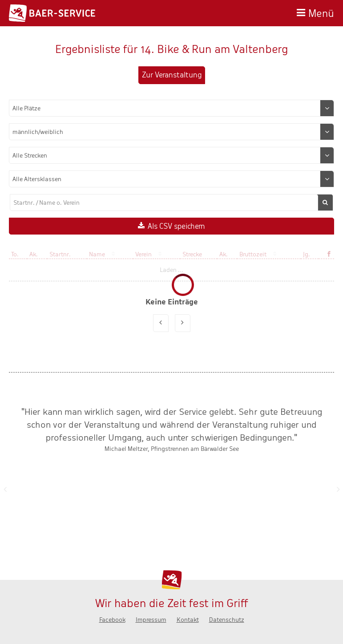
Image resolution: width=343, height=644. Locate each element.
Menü (321, 12)
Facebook (112, 620)
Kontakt (188, 620)
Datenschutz (227, 620)
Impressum (151, 620)
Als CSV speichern (176, 226)
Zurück (5, 489)
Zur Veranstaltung (172, 75)
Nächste (338, 489)
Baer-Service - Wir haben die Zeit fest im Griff (52, 13)
